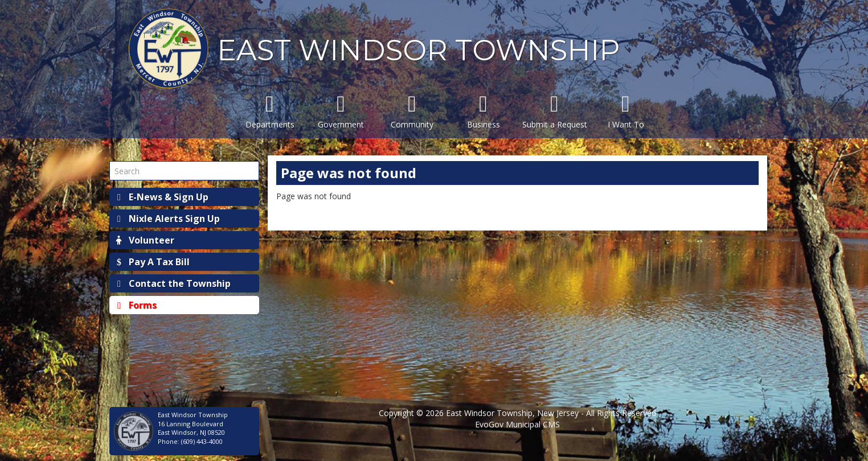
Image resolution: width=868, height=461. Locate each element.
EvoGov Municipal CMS (517, 424)
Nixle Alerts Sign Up (167, 219)
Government (341, 111)
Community (412, 111)
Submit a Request (554, 111)
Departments (270, 111)
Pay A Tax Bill (152, 262)
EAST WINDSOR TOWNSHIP (418, 50)
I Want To (626, 111)
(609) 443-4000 (202, 441)
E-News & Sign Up (162, 197)
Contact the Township (173, 283)
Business (483, 111)
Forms (136, 305)
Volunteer (145, 240)
